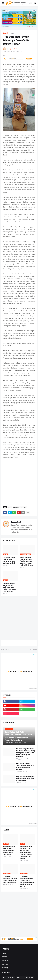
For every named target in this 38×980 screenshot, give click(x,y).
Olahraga (5, 964)
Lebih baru (6, 650)
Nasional (5, 960)
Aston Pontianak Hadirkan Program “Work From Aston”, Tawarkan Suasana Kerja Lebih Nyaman (27, 561)
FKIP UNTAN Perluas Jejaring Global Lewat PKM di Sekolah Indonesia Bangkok (25, 766)
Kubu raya (20, 977)
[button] (3, 3)
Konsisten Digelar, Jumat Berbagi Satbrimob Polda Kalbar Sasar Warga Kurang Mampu (9, 587)
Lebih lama (32, 650)
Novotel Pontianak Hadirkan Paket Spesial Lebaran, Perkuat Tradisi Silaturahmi (9, 850)
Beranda (6, 33)
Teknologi (5, 968)
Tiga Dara (23, 507)
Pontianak (16, 507)
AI (4, 977)
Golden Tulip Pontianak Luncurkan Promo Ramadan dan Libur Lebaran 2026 (10, 879)
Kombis (4, 957)
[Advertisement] (19, 484)
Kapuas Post (16, 522)
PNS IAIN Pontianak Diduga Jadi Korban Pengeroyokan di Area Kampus (25, 778)
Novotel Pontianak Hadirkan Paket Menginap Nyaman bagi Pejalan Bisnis (9, 560)
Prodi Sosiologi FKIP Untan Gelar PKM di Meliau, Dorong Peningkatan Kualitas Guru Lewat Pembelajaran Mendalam (26, 753)
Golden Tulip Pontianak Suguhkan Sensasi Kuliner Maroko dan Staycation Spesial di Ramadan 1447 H (28, 881)
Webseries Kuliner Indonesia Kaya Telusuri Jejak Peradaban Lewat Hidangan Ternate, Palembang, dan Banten (26, 852)
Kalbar (12, 33)
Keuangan (11, 977)
